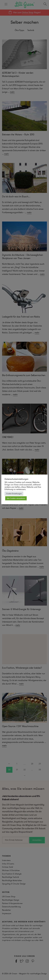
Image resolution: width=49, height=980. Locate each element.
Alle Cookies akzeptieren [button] (16, 498)
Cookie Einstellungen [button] (14, 494)
